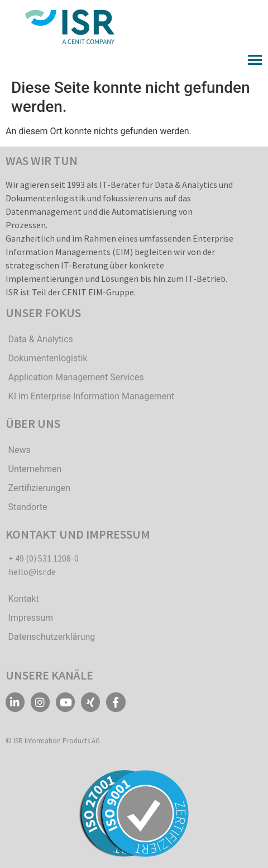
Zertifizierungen (39, 488)
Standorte (28, 507)
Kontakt (24, 599)
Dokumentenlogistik (48, 358)
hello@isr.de (32, 572)
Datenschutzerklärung (52, 637)
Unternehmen (35, 469)
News (20, 450)
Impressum (31, 618)
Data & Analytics (41, 339)
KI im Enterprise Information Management (92, 396)
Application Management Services (76, 377)
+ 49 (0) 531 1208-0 (44, 558)
